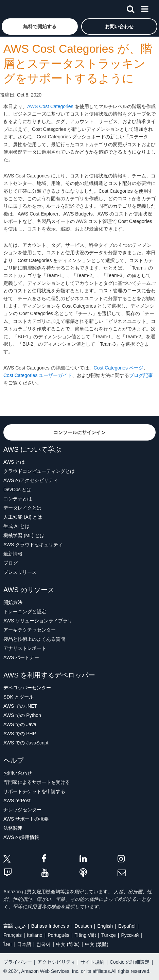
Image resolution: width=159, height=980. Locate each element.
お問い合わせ (18, 773)
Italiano (34, 935)
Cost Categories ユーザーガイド (38, 375)
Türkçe (109, 935)
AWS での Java (20, 724)
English (105, 926)
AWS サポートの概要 (26, 819)
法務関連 (13, 828)
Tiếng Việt (85, 935)
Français (13, 935)
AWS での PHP (20, 734)
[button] (40, 27)
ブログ (11, 563)
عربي (20, 926)
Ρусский (130, 935)
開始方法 (13, 602)
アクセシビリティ (56, 962)
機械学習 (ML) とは (24, 535)
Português (58, 935)
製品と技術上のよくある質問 (34, 639)
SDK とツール (19, 697)
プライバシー (18, 962)
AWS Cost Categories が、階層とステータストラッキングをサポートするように (78, 64)
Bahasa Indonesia (50, 926)
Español (127, 926)
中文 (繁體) (97, 944)
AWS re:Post (17, 801)
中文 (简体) (68, 944)
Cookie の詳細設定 (130, 962)
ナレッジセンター (22, 810)
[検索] (130, 8)
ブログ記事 (141, 375)
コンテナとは (18, 499)
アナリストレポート (25, 648)
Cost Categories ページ (119, 368)
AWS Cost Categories (50, 106)
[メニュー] (145, 8)
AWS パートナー (21, 657)
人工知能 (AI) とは (23, 517)
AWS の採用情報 (21, 837)
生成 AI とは (16, 526)
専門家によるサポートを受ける (37, 782)
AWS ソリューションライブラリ (38, 621)
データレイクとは (22, 508)
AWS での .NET (20, 706)
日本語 (24, 944)
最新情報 (13, 554)
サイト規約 (92, 962)
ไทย (7, 944)
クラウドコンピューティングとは (39, 471)
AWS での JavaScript (26, 743)
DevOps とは (17, 489)
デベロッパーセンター (27, 688)
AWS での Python (22, 715)
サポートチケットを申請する (34, 791)
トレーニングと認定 (25, 612)
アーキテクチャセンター (30, 630)
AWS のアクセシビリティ (31, 480)
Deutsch (83, 926)
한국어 (43, 944)
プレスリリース (20, 572)
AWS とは (14, 462)
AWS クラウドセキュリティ (33, 545)
